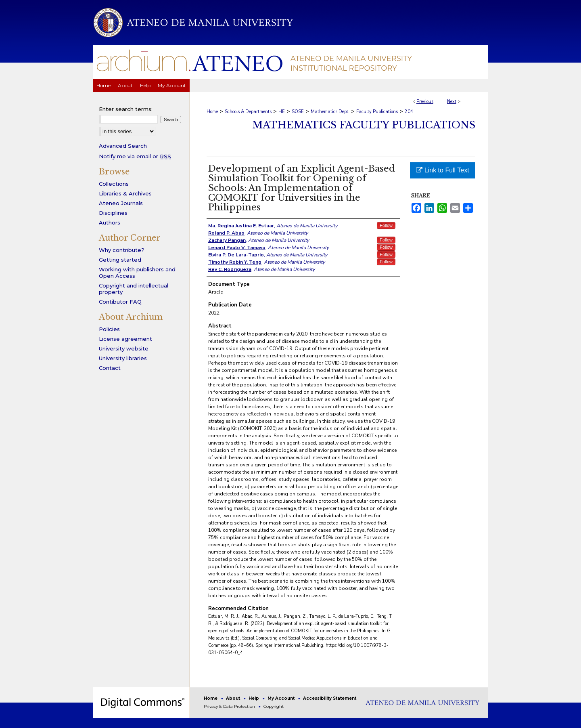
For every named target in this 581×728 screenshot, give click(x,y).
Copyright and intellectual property (134, 289)
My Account (282, 698)
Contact (110, 368)
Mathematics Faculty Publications (364, 125)
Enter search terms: (126, 109)
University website (124, 348)
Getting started (120, 260)
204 (409, 112)
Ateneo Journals (121, 203)
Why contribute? (122, 250)
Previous (425, 102)
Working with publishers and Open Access (137, 273)
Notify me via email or (135, 156)
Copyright (274, 706)
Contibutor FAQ (120, 302)
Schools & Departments (248, 112)
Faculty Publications (377, 112)
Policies (109, 329)
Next (452, 102)
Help (254, 698)
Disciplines (113, 213)
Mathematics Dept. (330, 112)
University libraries (123, 358)
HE (282, 112)
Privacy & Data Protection (230, 706)
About (234, 698)
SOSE (298, 112)
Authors (110, 222)
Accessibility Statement (330, 698)
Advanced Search (123, 146)
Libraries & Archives (125, 193)
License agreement (125, 339)
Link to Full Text (442, 170)
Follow (386, 225)
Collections (114, 184)
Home (212, 112)
